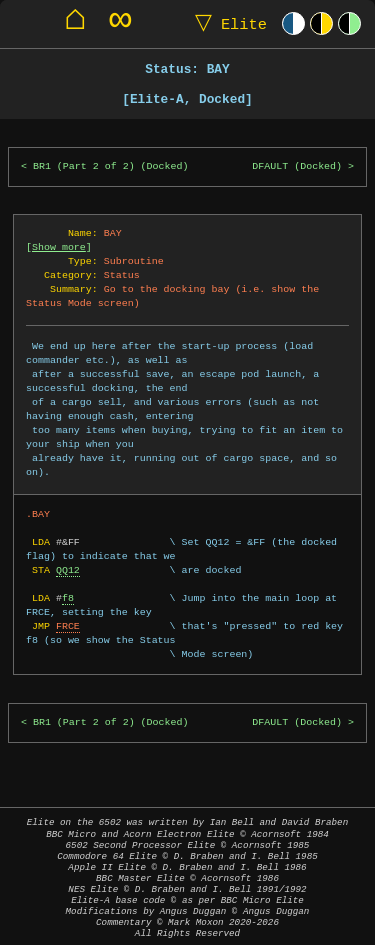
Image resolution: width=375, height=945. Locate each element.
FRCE (68, 626)
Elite (226, 23)
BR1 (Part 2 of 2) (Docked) (111, 166)
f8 (68, 598)
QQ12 (68, 570)
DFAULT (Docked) (297, 166)
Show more (59, 247)
